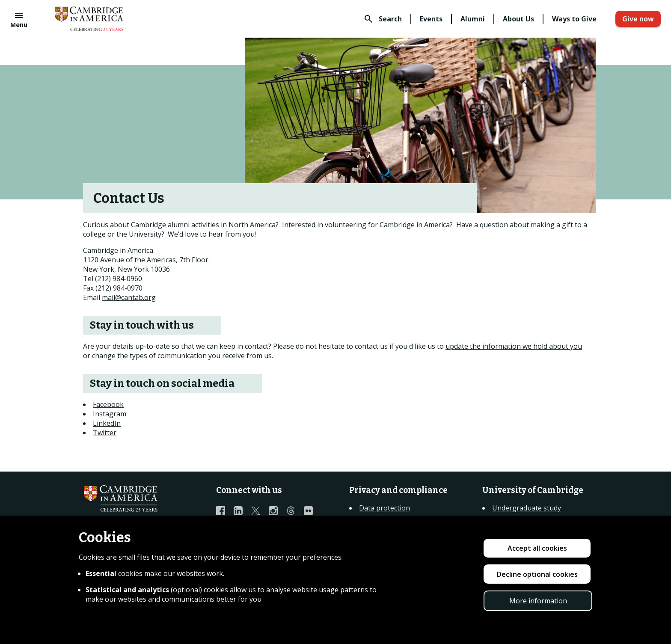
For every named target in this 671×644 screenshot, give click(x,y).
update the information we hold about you (514, 346)
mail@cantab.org (129, 297)
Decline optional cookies (537, 574)
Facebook (108, 404)
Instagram (110, 414)
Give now (638, 19)
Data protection (384, 508)
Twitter (105, 433)
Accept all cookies (537, 548)
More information (538, 601)
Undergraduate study (527, 508)
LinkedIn (107, 423)
